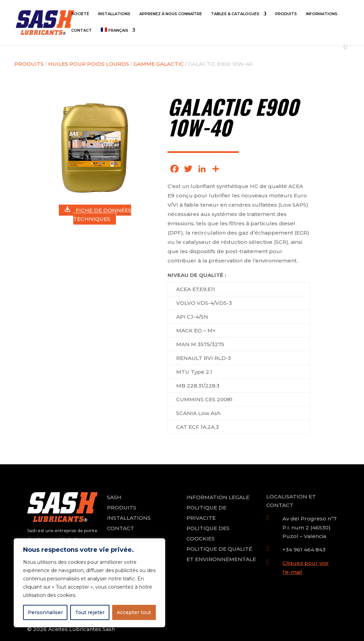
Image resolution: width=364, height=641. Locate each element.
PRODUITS (122, 508)
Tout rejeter (90, 612)
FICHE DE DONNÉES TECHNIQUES (98, 214)
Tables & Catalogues (235, 14)
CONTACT (121, 528)
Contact (82, 30)
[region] (89, 583)
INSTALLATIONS (129, 518)
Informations (322, 14)
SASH (114, 497)
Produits (286, 14)
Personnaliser (45, 612)
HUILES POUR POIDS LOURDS (89, 64)
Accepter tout (134, 612)
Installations (114, 14)
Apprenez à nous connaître (171, 14)
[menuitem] (118, 36)
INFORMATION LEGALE (218, 497)
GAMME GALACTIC (159, 64)
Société (80, 14)
